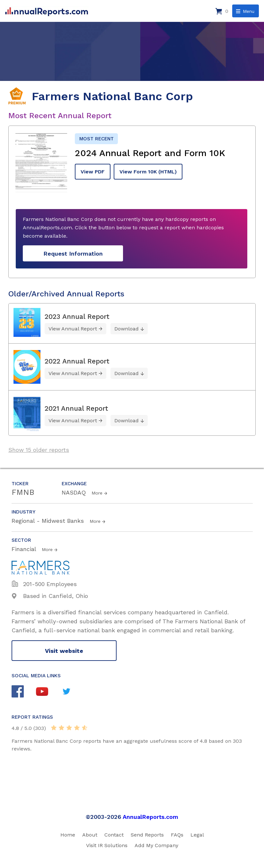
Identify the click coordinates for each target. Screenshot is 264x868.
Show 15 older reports (39, 450)
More (97, 493)
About (90, 835)
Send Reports (147, 835)
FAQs (177, 835)
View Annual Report (73, 329)
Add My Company (156, 845)
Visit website (64, 651)
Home (68, 835)
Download (127, 329)
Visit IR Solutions (107, 845)
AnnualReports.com (150, 817)
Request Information (73, 254)
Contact (114, 835)
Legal (197, 835)
